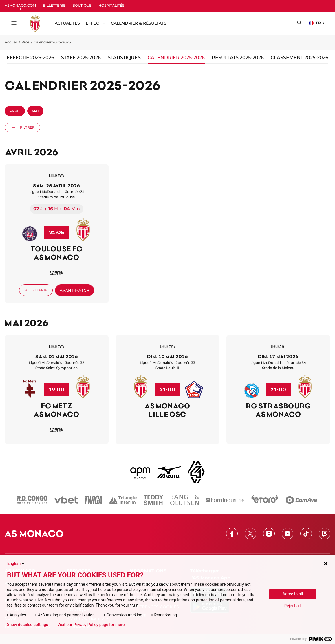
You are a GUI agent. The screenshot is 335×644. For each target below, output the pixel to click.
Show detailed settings (28, 625)
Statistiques (124, 58)
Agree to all (293, 594)
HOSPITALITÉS (111, 5)
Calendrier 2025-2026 (176, 58)
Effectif (95, 23)
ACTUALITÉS (67, 23)
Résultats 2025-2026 (238, 58)
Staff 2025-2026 (81, 58)
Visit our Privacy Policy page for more (91, 625)
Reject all (293, 606)
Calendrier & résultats (139, 23)
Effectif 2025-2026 (30, 58)
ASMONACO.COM (20, 5)
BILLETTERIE (54, 5)
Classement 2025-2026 (300, 58)
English (16, 563)
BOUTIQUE (82, 5)
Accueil (11, 42)
